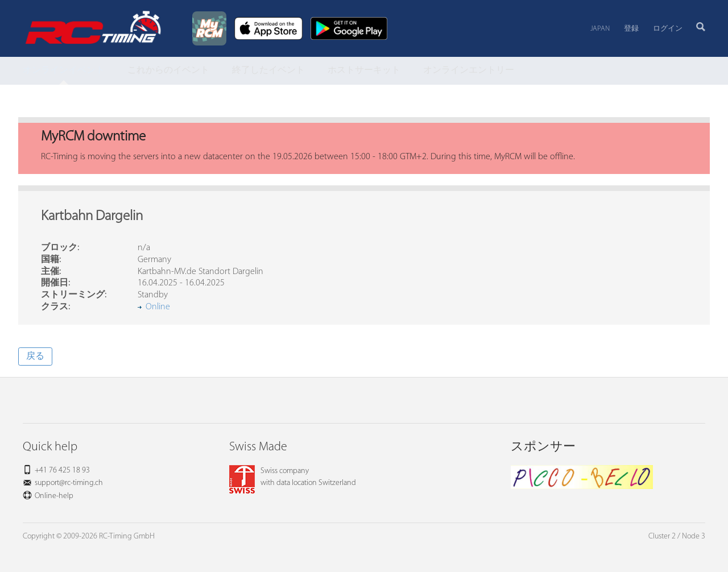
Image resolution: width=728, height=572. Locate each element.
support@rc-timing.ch (69, 483)
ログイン (668, 29)
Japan (600, 29)
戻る (35, 357)
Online (158, 307)
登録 (631, 29)
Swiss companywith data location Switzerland (293, 477)
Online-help (54, 496)
